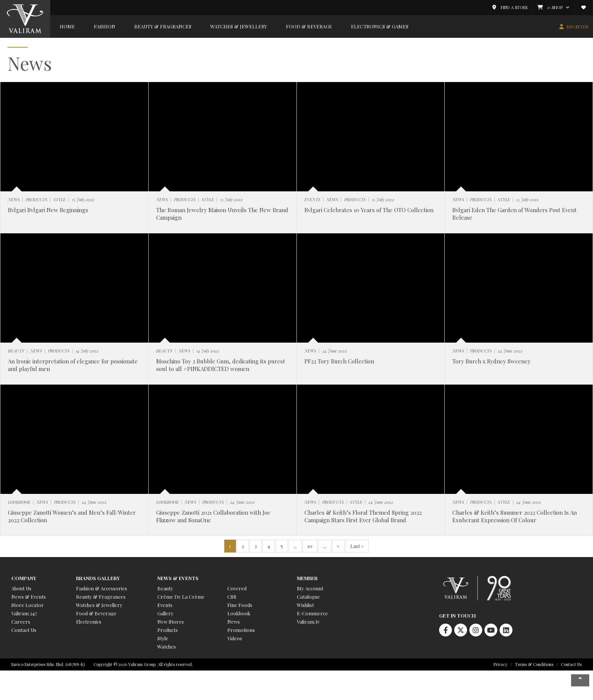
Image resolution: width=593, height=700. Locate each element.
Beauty (165, 588)
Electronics (89, 622)
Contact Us (24, 630)
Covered (237, 588)
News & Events (29, 597)
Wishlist (305, 605)
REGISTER (577, 26)
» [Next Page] (338, 546)
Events (165, 605)
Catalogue (308, 597)
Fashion (105, 26)
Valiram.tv (308, 622)
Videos (235, 638)
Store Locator (28, 605)
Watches (167, 646)
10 (310, 546)
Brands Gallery (98, 578)
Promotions (241, 630)
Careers (21, 622)
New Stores (171, 622)
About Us (21, 588)
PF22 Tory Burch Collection (339, 361)
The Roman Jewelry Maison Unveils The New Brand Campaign (222, 214)
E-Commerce (312, 613)
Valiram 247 (24, 613)
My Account (310, 588)
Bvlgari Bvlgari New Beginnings (48, 210)
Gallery (165, 613)
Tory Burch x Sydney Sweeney (491, 361)
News (234, 622)
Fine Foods (240, 605)
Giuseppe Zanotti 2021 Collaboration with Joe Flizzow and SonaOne (213, 516)
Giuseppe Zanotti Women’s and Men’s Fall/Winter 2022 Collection (72, 516)
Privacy (501, 664)
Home (67, 26)
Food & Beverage (309, 26)
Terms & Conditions (534, 664)
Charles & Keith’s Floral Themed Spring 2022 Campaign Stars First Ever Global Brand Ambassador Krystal (363, 520)
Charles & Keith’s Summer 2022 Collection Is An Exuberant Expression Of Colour (515, 516)
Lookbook (239, 613)
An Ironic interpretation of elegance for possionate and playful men (73, 365)
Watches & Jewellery (239, 26)
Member (307, 578)
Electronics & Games (380, 26)
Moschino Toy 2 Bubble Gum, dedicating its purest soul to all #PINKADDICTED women (221, 365)
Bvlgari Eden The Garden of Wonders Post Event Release (515, 214)
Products (168, 630)
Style (163, 638)
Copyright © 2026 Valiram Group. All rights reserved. (143, 664)
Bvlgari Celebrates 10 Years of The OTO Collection (369, 210)
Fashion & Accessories (102, 588)
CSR (232, 597)
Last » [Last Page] (357, 546)
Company (24, 578)
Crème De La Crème (181, 597)
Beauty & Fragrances (163, 26)
